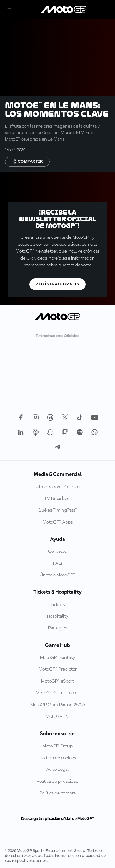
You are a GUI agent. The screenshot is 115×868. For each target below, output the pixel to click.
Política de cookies (58, 758)
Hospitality (58, 616)
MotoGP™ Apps (58, 522)
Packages (57, 628)
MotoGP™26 (57, 717)
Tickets (57, 605)
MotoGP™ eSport (58, 681)
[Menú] (9, 10)
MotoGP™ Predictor (58, 669)
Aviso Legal (57, 770)
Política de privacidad (57, 782)
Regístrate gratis (57, 284)
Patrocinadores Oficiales (57, 487)
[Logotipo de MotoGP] (64, 10)
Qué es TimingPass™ (57, 510)
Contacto (57, 551)
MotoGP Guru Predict (57, 693)
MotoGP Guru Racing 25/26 (58, 705)
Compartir (27, 161)
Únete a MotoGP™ (57, 575)
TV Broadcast (57, 499)
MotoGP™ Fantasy (58, 658)
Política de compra (57, 793)
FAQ (57, 563)
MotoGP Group (57, 746)
